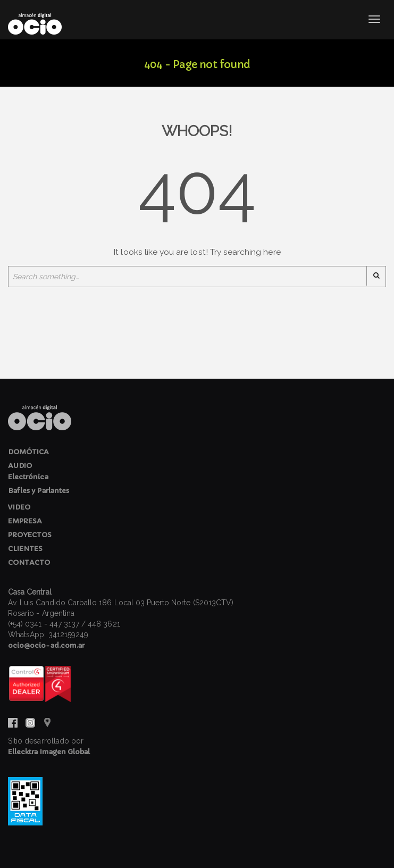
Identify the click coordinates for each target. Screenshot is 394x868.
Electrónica (28, 477)
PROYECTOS (30, 535)
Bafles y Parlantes (39, 491)
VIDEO (19, 507)
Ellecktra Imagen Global (49, 752)
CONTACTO (29, 562)
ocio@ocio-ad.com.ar (46, 645)
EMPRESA (25, 521)
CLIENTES (25, 549)
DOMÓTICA (28, 452)
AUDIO (20, 466)
